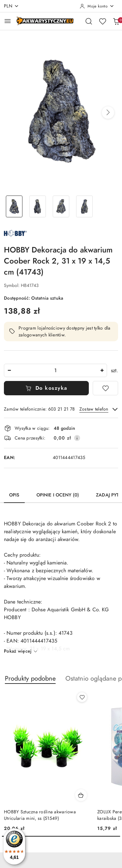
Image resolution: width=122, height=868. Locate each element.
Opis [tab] (14, 495)
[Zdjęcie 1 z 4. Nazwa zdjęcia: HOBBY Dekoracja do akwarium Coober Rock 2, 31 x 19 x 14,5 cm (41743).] (14, 206)
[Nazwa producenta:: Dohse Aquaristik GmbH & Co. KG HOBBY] (15, 233)
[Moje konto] (97, 6)
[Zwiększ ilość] (102, 370)
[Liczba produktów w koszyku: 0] (116, 21)
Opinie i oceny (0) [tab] (58, 495)
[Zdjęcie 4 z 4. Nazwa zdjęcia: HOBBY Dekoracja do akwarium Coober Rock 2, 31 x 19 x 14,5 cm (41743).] (84, 206)
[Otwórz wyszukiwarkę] (89, 21)
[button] (108, 113)
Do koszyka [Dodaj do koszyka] (46, 388)
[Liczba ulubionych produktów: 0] (102, 21)
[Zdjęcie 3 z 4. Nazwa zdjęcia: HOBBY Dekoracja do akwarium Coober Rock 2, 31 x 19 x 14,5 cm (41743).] (61, 206)
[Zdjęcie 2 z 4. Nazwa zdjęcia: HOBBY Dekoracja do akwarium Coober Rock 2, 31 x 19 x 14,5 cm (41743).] (38, 206)
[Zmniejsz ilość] (9, 370)
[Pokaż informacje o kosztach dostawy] (77, 438)
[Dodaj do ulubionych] (105, 388)
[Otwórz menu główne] (8, 21)
